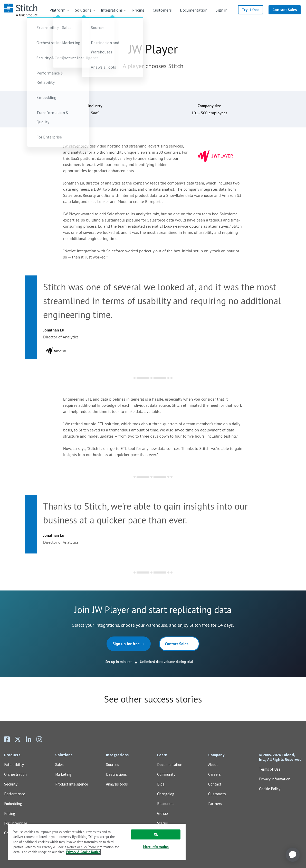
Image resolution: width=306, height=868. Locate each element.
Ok (156, 834)
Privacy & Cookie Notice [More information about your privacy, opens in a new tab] (83, 852)
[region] (97, 842)
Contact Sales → (179, 644)
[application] (293, 855)
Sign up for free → (129, 644)
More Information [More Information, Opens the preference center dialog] (156, 847)
